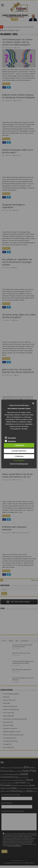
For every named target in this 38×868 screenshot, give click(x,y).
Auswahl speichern (19, 451)
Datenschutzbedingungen (19, 464)
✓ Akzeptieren (19, 445)
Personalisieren (19, 461)
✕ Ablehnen (19, 456)
